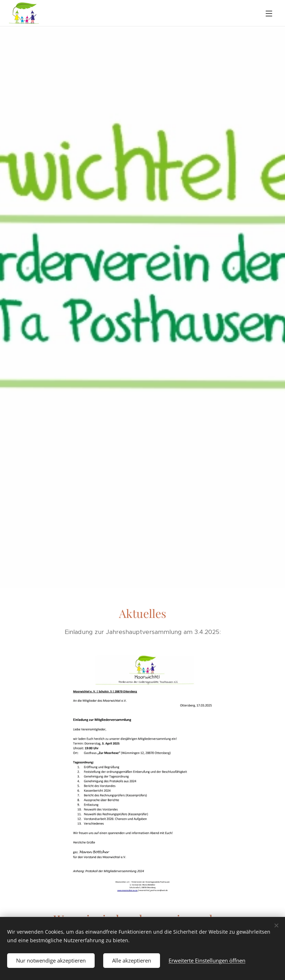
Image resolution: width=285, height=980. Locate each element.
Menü (269, 14)
